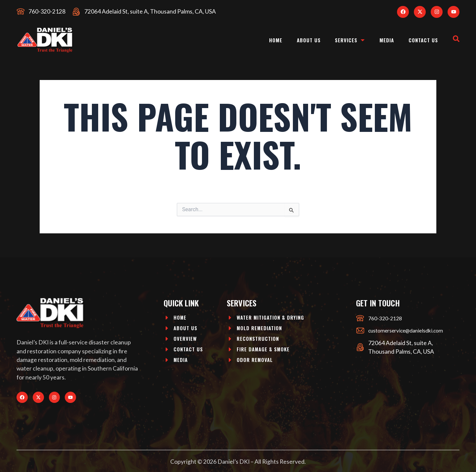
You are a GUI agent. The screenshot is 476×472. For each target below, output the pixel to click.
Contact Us (421, 40)
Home (262, 40)
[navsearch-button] (456, 40)
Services (342, 40)
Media (382, 40)
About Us (298, 40)
